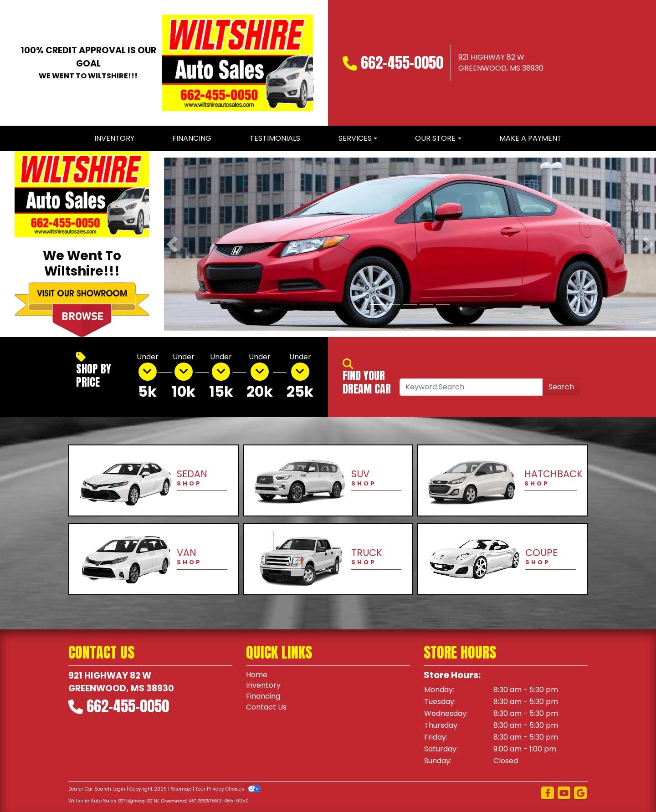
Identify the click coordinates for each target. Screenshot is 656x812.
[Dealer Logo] (238, 63)
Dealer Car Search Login (97, 789)
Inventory (263, 686)
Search (561, 387)
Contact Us (266, 707)
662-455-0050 (402, 63)
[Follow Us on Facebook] (548, 793)
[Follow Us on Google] (580, 793)
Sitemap (181, 789)
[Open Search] (471, 387)
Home (257, 675)
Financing (263, 697)
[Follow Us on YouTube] (564, 793)
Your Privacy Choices (228, 789)
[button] (172, 244)
